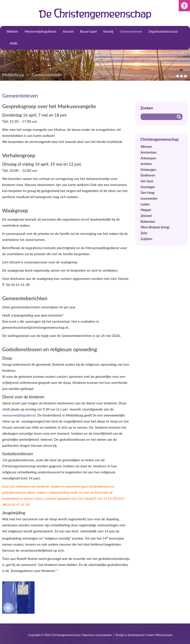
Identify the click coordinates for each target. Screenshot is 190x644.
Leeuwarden (149, 198)
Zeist (144, 233)
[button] (184, 6)
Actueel (68, 31)
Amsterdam (149, 152)
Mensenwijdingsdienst (40, 31)
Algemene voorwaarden (97, 635)
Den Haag (147, 193)
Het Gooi (147, 181)
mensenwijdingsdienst (19, 415)
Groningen (148, 187)
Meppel (146, 210)
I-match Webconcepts (159, 635)
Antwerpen (148, 158)
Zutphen (146, 239)
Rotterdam (148, 222)
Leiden (145, 204)
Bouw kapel (88, 31)
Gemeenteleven (131, 31)
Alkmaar (146, 147)
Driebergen (148, 170)
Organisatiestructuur (163, 31)
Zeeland (146, 216)
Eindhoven (148, 175)
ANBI (14, 43)
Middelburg (13, 75)
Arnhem (146, 164)
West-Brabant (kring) (155, 227)
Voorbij (108, 31)
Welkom (12, 31)
